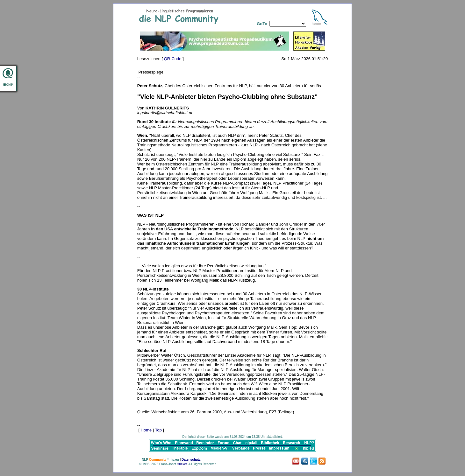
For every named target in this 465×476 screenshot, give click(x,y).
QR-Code (173, 59)
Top (158, 430)
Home (146, 430)
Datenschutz (191, 460)
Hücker (182, 464)
